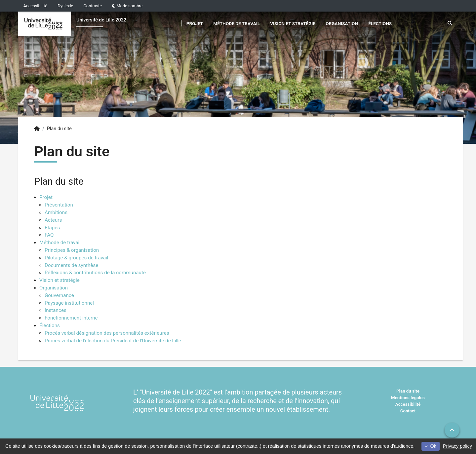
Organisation (342, 23)
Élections (380, 23)
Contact (408, 411)
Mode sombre (127, 6)
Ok (430, 446)
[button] (452, 430)
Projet (195, 23)
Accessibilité (35, 6)
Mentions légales (408, 398)
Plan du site (408, 391)
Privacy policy (457, 446)
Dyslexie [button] (65, 6)
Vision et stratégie (293, 23)
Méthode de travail (237, 23)
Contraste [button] (93, 6)
